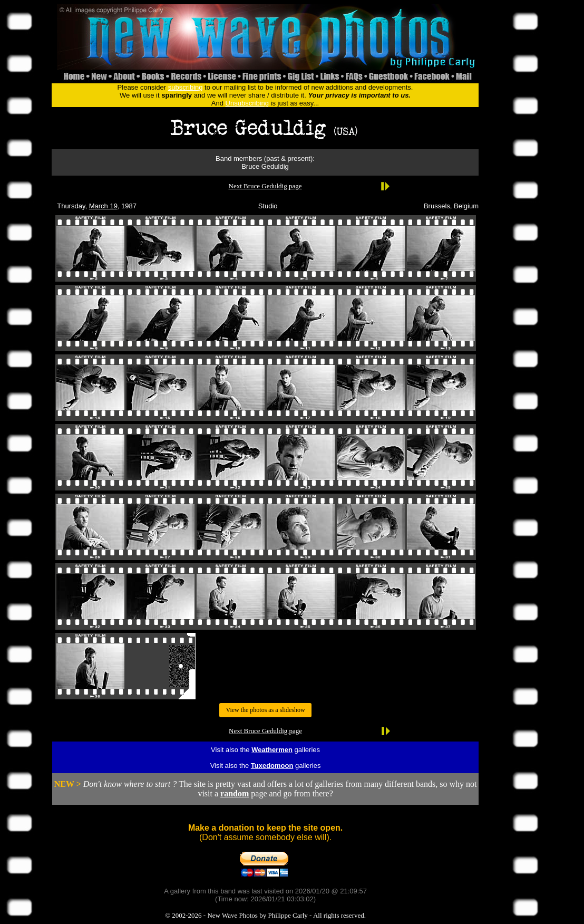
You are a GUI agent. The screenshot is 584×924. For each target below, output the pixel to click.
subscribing (186, 87)
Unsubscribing (247, 103)
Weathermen (272, 750)
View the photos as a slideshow (265, 710)
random (235, 793)
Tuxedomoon (272, 766)
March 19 (103, 206)
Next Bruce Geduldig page (265, 186)
